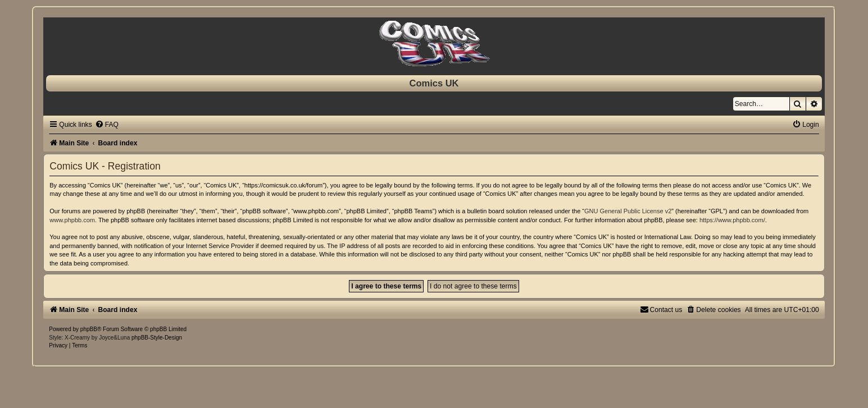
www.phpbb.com (72, 220)
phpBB (89, 329)
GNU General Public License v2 (628, 211)
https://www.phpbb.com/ (732, 220)
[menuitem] (107, 125)
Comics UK (434, 83)
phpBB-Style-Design (157, 338)
